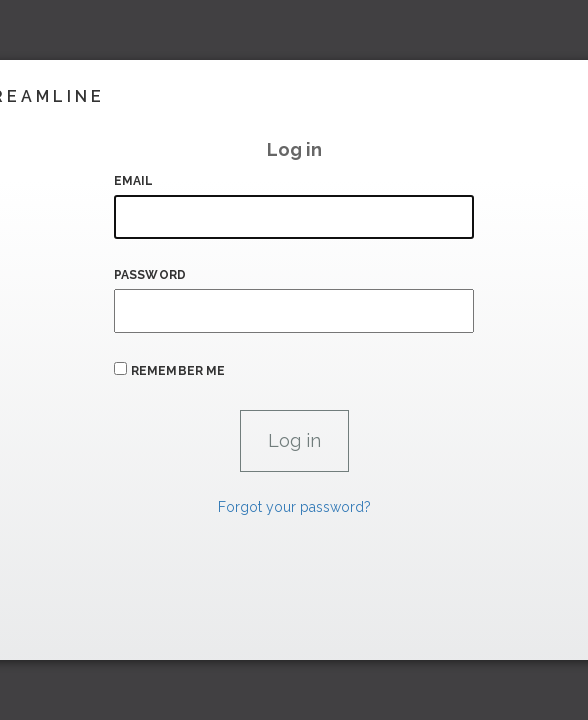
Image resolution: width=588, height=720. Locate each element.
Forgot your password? (294, 507)
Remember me (178, 371)
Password (150, 275)
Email (134, 181)
